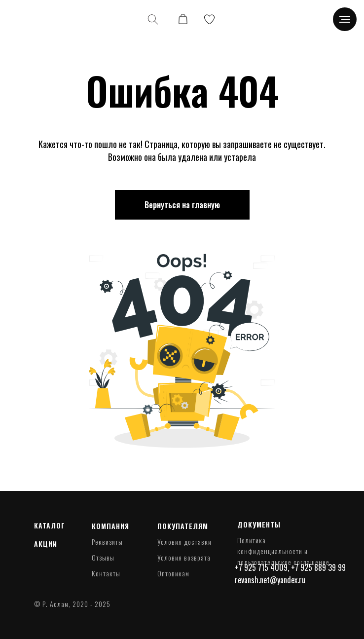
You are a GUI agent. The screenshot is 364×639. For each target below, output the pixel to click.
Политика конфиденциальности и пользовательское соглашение (283, 551)
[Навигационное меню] (345, 19)
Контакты (106, 573)
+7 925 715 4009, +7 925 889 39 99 (290, 567)
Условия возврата (184, 557)
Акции (46, 544)
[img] (34, 19)
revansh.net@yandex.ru (270, 580)
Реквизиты (107, 542)
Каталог (50, 525)
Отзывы (103, 557)
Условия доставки (184, 542)
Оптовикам (173, 573)
